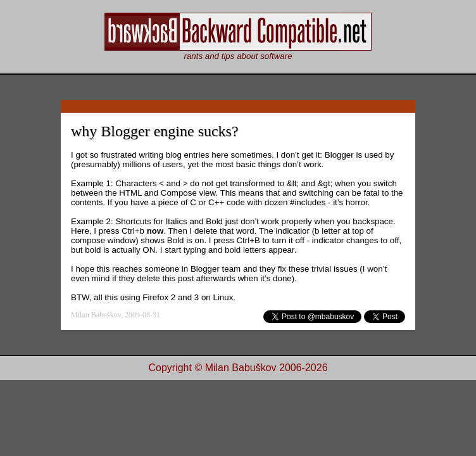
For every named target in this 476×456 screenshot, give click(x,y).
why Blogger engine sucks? (155, 131)
